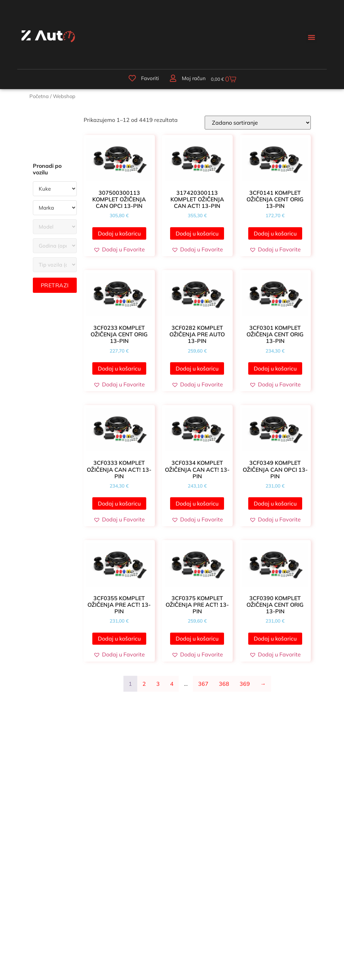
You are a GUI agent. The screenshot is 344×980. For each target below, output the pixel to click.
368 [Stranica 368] (224, 688)
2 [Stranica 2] (144, 688)
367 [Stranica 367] (203, 688)
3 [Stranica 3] (158, 688)
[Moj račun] (163, 80)
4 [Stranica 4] (172, 688)
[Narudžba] (258, 126)
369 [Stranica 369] (245, 688)
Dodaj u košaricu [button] (119, 237)
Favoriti (141, 80)
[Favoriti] (123, 80)
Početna (39, 100)
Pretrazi (55, 289)
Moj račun (183, 80)
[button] (311, 37)
